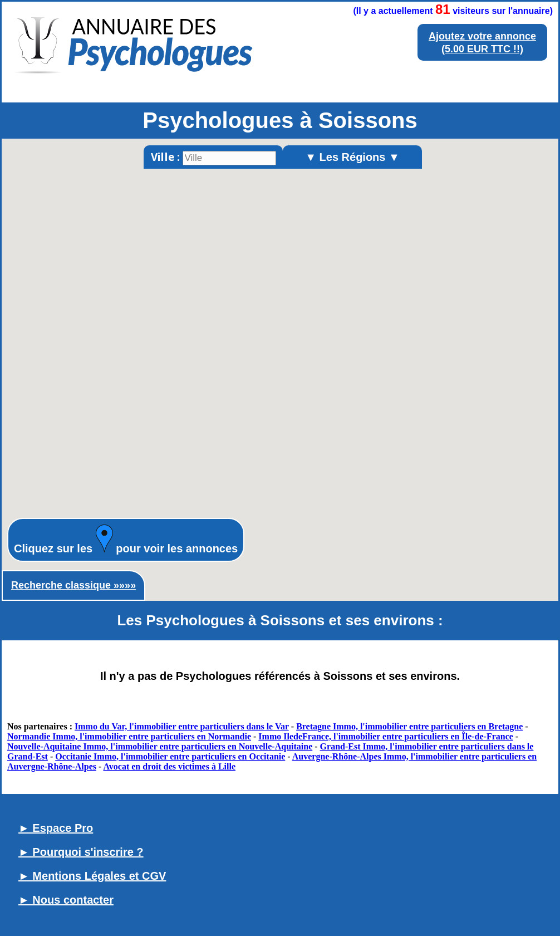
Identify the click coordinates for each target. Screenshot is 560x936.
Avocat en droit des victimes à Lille (169, 766)
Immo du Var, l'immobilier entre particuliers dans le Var (182, 726)
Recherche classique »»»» (73, 585)
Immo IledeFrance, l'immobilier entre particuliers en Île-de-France (386, 736)
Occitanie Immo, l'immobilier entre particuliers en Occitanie (170, 756)
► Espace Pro (56, 828)
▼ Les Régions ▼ (352, 157)
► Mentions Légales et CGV (92, 876)
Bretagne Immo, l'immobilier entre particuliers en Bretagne (409, 726)
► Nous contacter (66, 900)
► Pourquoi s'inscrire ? (81, 852)
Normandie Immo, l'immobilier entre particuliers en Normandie (129, 736)
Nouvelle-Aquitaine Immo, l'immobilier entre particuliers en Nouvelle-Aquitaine (160, 746)
